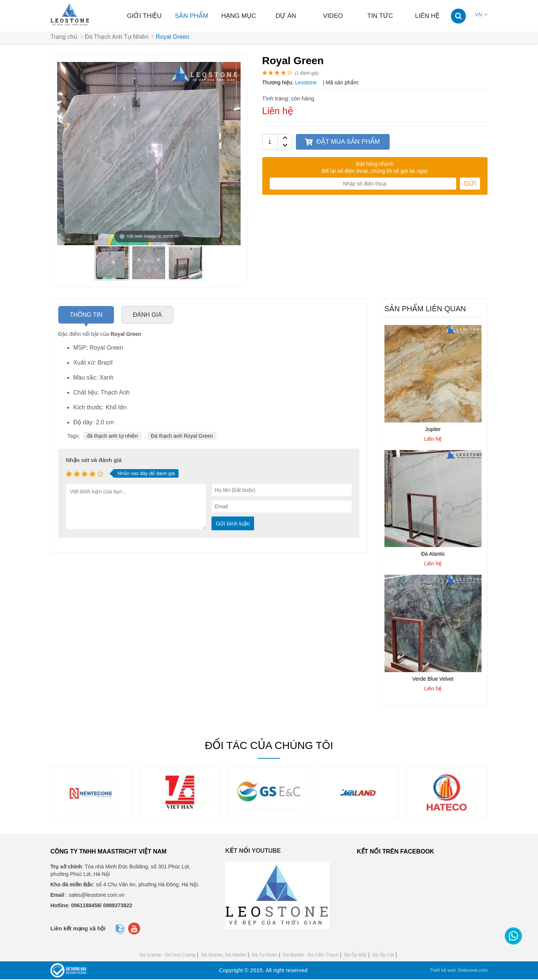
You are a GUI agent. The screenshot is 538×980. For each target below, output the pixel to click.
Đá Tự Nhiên (265, 956)
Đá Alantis (433, 555)
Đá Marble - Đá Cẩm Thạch (311, 956)
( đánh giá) (307, 74)
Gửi (470, 184)
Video (333, 16)
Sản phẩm (191, 16)
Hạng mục (239, 16)
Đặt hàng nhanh (375, 165)
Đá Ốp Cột (383, 956)
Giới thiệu (144, 16)
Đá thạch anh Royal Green (182, 437)
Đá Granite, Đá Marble (224, 956)
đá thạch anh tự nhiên (112, 437)
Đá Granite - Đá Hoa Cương (168, 956)
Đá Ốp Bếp (355, 956)
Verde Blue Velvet (433, 679)
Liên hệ (427, 16)
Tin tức (380, 16)
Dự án (286, 16)
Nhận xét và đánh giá (94, 461)
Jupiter (433, 430)
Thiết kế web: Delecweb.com (459, 971)
